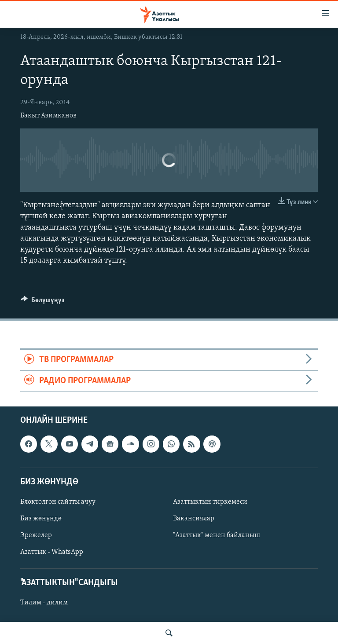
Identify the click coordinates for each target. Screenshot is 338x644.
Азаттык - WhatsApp (52, 552)
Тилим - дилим (44, 603)
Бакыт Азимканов (48, 116)
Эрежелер (36, 535)
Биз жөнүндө (41, 519)
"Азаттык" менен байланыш (217, 535)
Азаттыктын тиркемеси (210, 502)
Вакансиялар (194, 519)
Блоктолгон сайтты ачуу (58, 502)
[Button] (43, 302)
